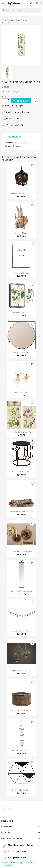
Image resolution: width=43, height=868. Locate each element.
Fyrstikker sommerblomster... (22, 432)
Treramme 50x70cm (22, 273)
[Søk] (21, 10)
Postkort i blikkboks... (21, 313)
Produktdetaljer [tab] (14, 137)
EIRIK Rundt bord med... (21, 472)
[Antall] (4, 101)
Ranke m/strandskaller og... (21, 750)
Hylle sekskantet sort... (21, 790)
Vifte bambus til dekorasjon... (22, 551)
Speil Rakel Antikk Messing (21, 591)
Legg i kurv (21, 101)
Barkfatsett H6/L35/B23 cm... (21, 512)
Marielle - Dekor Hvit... (21, 392)
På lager (9, 146)
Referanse (10, 143)
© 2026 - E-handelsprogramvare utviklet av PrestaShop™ (20, 864)
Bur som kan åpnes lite (21, 671)
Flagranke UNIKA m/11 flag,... (21, 631)
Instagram (10, 808)
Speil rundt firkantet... (22, 352)
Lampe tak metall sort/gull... (22, 193)
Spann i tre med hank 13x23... (21, 710)
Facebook (4, 808)
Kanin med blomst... (21, 233)
